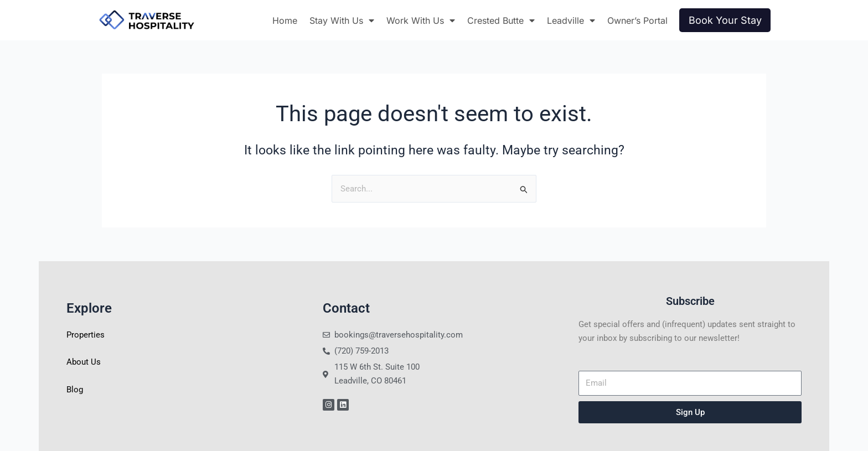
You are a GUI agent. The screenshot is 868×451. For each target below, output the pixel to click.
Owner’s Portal (637, 20)
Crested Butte (501, 20)
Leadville (571, 20)
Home (285, 20)
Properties (86, 335)
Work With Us (421, 20)
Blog (75, 390)
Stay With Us (342, 20)
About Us (84, 362)
